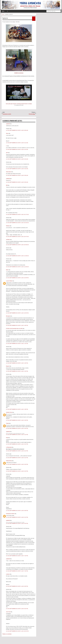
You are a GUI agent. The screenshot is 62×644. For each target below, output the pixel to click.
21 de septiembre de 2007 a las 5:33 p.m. (17, 464)
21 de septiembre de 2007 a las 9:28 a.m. (17, 175)
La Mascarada (9, 447)
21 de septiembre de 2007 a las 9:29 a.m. (17, 182)
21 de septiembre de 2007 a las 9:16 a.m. (17, 169)
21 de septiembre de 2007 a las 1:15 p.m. (17, 343)
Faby (7, 438)
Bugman (8, 366)
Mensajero (8, 316)
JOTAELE (8, 240)
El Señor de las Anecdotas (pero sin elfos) (14, 328)
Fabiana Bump (9, 461)
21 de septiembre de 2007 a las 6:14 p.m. (17, 517)
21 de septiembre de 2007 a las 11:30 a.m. (17, 267)
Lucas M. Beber (9, 281)
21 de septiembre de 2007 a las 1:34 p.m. (17, 371)
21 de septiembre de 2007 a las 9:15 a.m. (17, 159)
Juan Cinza (8, 612)
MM (7, 185)
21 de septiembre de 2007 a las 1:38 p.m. (17, 409)
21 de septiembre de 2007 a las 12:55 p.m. (17, 313)
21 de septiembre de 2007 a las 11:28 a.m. (17, 256)
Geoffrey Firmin (9, 412)
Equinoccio (5, 18)
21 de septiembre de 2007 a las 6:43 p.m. (17, 523)
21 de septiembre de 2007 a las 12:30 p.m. (17, 278)
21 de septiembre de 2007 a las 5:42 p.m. (17, 471)
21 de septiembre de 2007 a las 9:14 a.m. (17, 149)
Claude (8, 423)
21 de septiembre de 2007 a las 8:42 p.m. (17, 609)
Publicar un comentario (7, 634)
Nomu (7, 133)
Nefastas (8, 226)
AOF (7, 153)
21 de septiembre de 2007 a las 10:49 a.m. (17, 245)
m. (7, 146)
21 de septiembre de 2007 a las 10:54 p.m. (17, 631)
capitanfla (8, 124)
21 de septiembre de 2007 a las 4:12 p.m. (17, 435)
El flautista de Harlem (10, 514)
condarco (8, 574)
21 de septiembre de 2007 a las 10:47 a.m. (17, 237)
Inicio (3, 11)
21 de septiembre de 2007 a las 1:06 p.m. (17, 325)
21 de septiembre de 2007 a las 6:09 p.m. (17, 511)
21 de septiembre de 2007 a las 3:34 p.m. (17, 428)
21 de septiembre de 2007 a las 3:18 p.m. (17, 420)
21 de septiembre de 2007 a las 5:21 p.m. (17, 451)
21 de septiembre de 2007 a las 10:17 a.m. (17, 214)
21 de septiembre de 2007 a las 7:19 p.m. (17, 571)
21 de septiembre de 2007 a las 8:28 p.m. (17, 586)
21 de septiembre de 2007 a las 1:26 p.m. (17, 363)
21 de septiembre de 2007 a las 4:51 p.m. (17, 444)
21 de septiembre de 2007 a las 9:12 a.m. (17, 143)
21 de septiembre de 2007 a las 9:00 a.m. (17, 130)
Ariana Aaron (9, 172)
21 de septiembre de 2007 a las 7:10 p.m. (17, 556)
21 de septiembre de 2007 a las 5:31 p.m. (17, 458)
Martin (7, 270)
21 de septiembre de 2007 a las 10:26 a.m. (17, 223)
